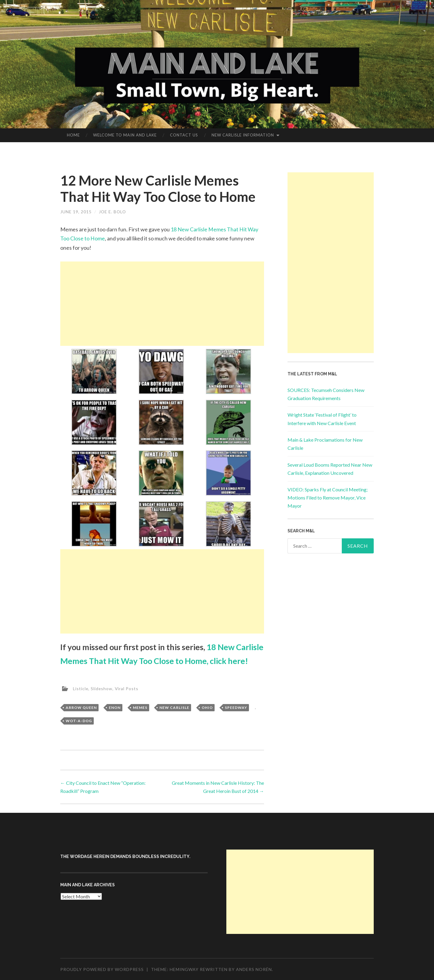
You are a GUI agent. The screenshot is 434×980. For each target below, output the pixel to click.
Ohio (207, 708)
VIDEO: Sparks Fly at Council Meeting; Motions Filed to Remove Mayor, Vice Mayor (328, 498)
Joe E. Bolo (113, 212)
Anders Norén (254, 969)
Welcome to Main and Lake (125, 135)
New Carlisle (174, 708)
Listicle (81, 688)
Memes (140, 708)
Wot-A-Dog (79, 721)
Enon (115, 708)
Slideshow (102, 688)
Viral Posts (127, 688)
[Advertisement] (162, 304)
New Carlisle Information (243, 135)
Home (73, 135)
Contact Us (184, 135)
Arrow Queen (81, 708)
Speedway (236, 708)
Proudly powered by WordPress (102, 969)
